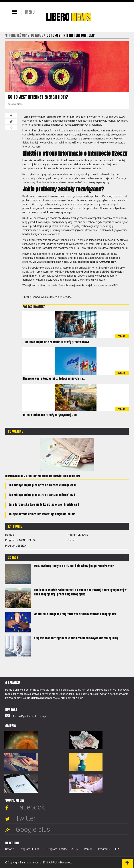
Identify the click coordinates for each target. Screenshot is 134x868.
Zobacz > (122, 336)
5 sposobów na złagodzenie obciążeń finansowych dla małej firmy (76, 638)
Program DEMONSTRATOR (21, 540)
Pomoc (71, 540)
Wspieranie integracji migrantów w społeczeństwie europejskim (75, 614)
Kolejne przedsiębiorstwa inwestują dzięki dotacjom (42, 514)
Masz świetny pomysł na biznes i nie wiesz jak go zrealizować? (74, 566)
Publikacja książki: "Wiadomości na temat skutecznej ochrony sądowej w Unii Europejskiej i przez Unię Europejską (80, 592)
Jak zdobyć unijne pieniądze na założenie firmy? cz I (42, 495)
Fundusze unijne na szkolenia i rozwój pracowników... (57, 342)
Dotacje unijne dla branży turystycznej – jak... (51, 415)
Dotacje (10, 535)
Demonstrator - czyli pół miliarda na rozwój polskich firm (43, 476)
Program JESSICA (16, 546)
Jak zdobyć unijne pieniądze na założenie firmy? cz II (42, 485)
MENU (30, 12)
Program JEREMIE (77, 535)
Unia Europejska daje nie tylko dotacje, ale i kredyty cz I (44, 504)
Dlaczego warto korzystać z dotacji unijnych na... (54, 378)
